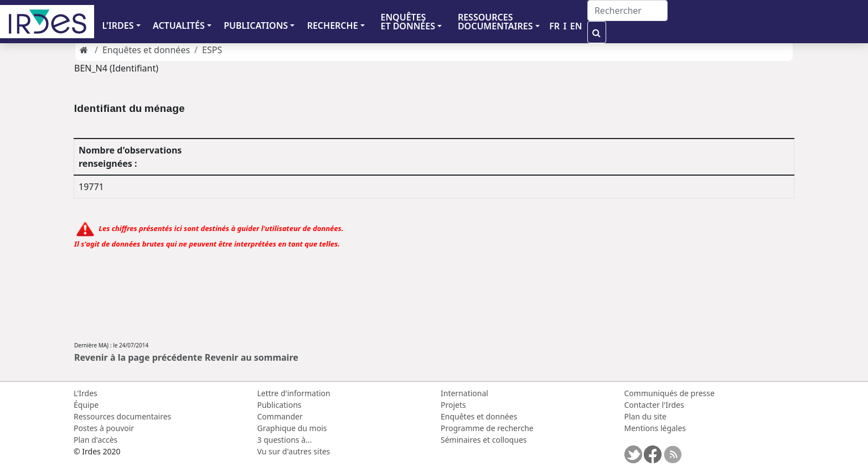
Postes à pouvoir (104, 428)
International (464, 393)
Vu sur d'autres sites (294, 451)
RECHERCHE (333, 25)
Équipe (86, 405)
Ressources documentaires (122, 416)
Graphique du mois (292, 428)
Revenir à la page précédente (138, 357)
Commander (280, 416)
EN (576, 26)
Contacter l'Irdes (654, 405)
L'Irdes (86, 393)
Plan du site (645, 416)
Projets (453, 405)
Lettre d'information (294, 393)
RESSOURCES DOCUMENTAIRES (495, 22)
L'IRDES (118, 25)
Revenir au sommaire (252, 357)
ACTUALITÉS (179, 25)
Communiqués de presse (670, 393)
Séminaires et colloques (484, 440)
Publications (280, 405)
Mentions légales (655, 428)
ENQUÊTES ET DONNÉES (408, 22)
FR (554, 26)
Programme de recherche (487, 428)
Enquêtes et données (146, 50)
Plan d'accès (95, 440)
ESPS (212, 50)
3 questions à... (285, 440)
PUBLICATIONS (256, 25)
